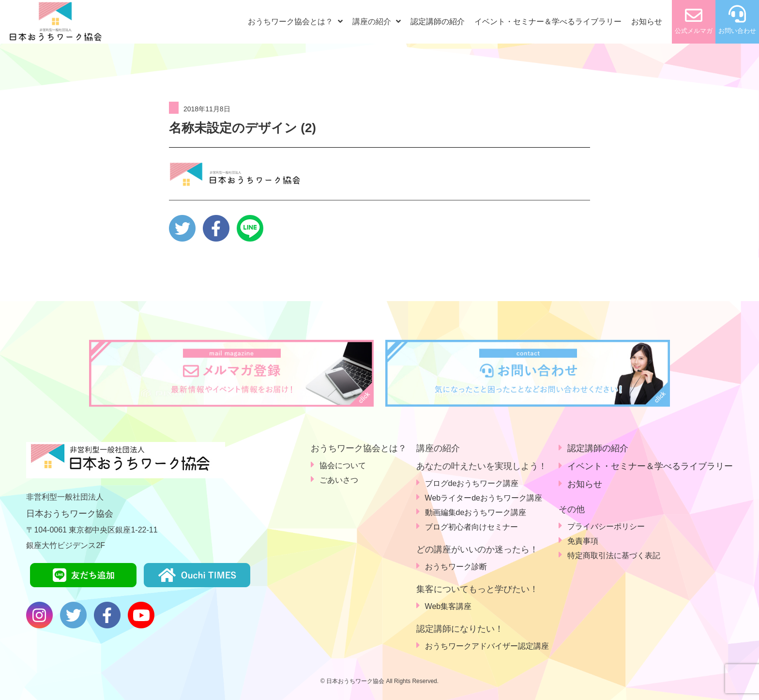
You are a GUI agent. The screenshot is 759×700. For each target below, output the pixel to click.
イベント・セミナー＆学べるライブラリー (548, 22)
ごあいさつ (339, 480)
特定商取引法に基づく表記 (614, 555)
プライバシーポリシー (606, 526)
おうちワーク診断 (456, 567)
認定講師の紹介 (438, 22)
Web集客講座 (448, 606)
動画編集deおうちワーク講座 (476, 512)
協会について (343, 465)
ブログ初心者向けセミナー (471, 527)
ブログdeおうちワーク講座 (472, 483)
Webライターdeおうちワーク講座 (484, 498)
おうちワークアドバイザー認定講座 (487, 646)
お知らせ (647, 22)
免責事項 (583, 541)
